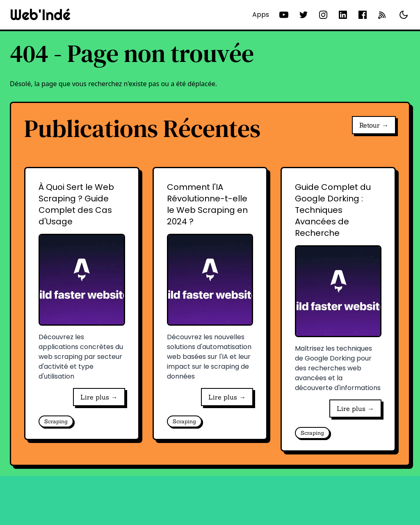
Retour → (374, 125)
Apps (261, 15)
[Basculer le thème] (404, 15)
